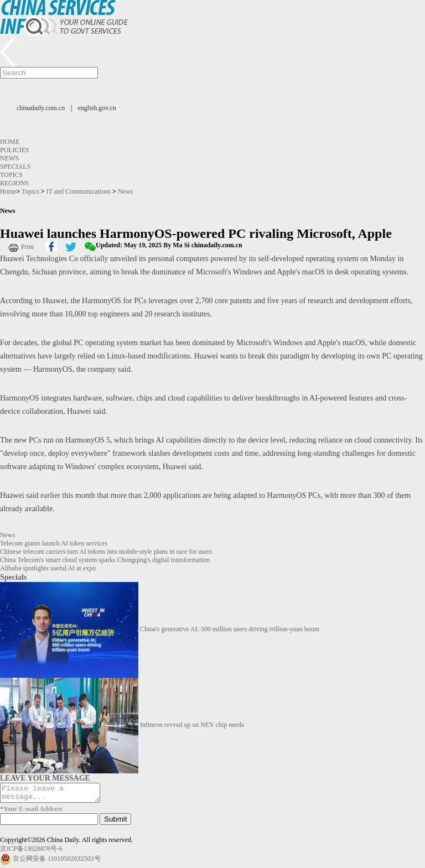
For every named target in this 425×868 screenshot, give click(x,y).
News (9, 158)
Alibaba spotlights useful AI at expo (48, 568)
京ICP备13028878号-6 (31, 852)
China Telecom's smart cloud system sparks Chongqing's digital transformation (105, 560)
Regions (14, 183)
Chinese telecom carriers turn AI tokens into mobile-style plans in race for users (106, 552)
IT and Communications (79, 191)
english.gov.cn (97, 108)
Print (27, 247)
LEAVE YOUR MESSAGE (45, 778)
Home (10, 142)
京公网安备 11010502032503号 (57, 862)
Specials (15, 167)
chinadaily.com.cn (41, 108)
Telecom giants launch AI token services (54, 543)
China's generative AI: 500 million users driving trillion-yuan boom (230, 629)
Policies (15, 150)
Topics (11, 175)
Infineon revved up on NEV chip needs (192, 725)
